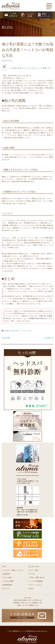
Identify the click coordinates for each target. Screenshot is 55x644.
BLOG (31, 589)
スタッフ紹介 (7, 577)
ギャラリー (7, 589)
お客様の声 (7, 574)
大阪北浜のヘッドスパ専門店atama (24, 631)
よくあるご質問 (8, 581)
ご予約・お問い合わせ (37, 577)
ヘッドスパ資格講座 (36, 581)
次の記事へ (49, 338)
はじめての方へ (34, 567)
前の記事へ (6, 338)
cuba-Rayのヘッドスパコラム (21, 331)
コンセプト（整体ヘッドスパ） (13, 570)
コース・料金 (34, 570)
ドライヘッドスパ (35, 585)
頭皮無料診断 (7, 585)
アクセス (32, 574)
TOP (4, 567)
